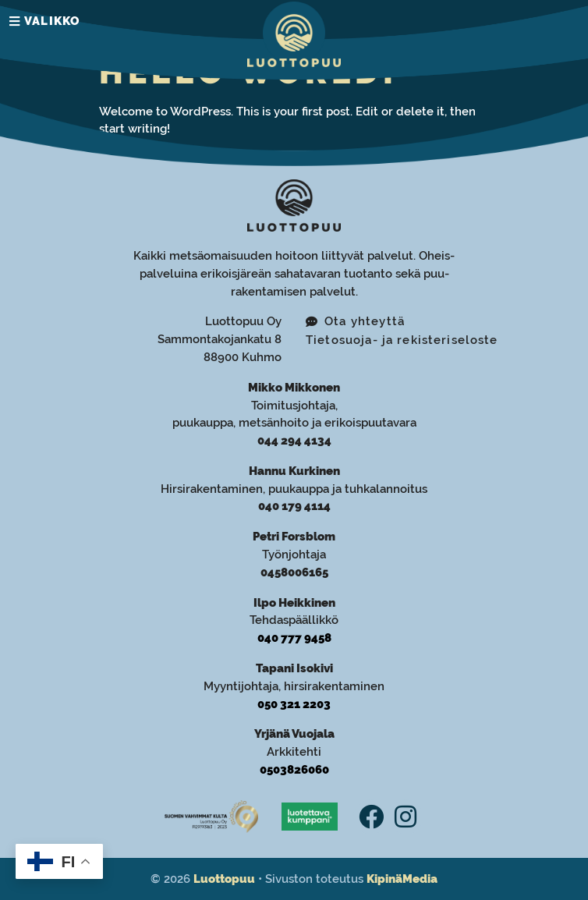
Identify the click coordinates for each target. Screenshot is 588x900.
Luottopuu (224, 879)
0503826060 (294, 770)
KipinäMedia (402, 879)
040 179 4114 (294, 506)
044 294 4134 (294, 441)
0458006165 (294, 572)
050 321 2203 (294, 704)
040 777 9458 (294, 638)
